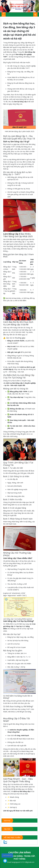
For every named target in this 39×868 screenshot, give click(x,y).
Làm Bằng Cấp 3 (22, 463)
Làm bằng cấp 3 (10, 558)
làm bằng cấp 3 (17, 141)
